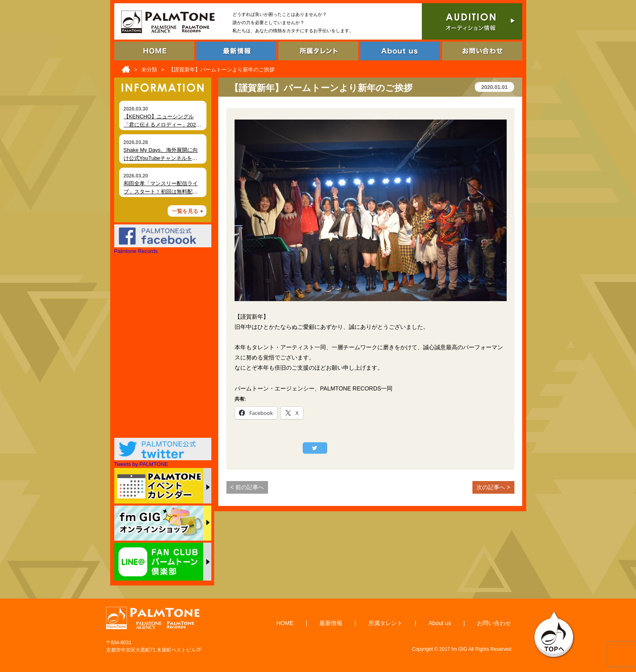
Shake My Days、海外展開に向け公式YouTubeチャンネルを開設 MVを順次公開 (161, 158)
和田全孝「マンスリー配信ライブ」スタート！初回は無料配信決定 (161, 191)
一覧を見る (185, 211)
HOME (285, 623)
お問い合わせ (494, 623)
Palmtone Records (136, 251)
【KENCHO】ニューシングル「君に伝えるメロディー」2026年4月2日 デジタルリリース (161, 124)
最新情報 (331, 623)
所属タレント (386, 623)
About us (440, 623)
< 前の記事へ (247, 487)
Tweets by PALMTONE (141, 464)
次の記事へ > (493, 487)
